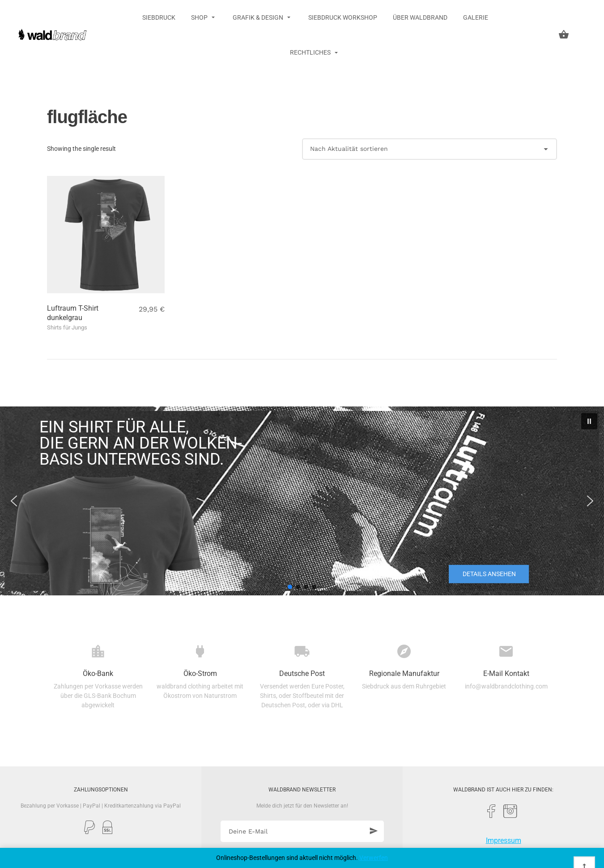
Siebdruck (159, 17)
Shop (200, 17)
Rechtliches (311, 52)
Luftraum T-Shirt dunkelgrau (73, 313)
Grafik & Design (259, 17)
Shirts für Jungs (67, 327)
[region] (302, 501)
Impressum (504, 840)
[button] (589, 421)
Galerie (476, 17)
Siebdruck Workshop (343, 17)
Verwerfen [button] (374, 858)
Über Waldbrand (420, 17)
